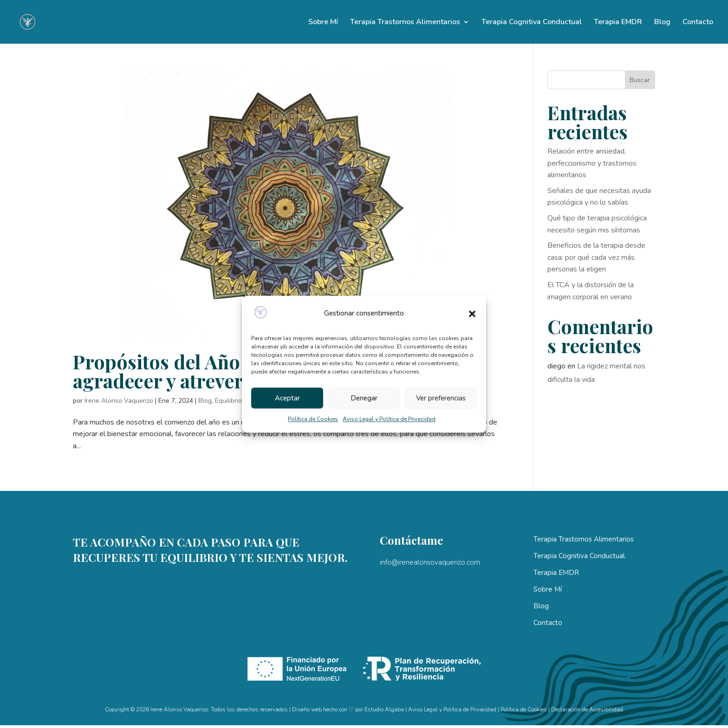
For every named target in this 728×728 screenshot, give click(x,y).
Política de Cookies (313, 419)
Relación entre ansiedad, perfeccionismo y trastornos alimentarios (592, 163)
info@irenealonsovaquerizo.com (430, 562)
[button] (472, 314)
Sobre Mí (323, 23)
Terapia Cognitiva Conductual (532, 23)
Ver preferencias (441, 398)
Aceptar (287, 398)
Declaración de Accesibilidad (587, 709)
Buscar (640, 80)
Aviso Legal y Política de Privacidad (389, 419)
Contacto (698, 23)
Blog (662, 23)
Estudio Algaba (384, 709)
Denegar (364, 398)
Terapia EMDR (618, 23)
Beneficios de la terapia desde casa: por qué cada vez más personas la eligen (596, 257)
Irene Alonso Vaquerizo (119, 401)
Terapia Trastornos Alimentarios (405, 23)
